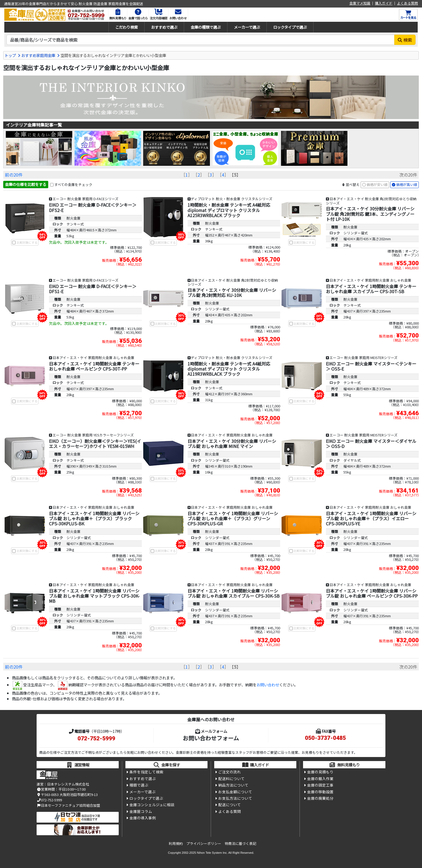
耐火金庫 (73, 218)
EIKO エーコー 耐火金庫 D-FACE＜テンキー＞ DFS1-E (93, 289)
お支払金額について (235, 792)
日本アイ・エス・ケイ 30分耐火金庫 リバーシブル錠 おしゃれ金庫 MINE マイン (232, 444)
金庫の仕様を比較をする (26, 184)
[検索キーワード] (201, 40)
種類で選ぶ (139, 785)
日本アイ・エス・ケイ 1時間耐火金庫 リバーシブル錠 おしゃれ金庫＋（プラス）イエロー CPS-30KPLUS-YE (371, 518)
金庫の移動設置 (320, 792)
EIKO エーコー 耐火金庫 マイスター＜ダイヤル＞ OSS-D (371, 444)
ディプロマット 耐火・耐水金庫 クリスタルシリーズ (232, 199)
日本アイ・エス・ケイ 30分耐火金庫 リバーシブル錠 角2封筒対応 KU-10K (232, 293)
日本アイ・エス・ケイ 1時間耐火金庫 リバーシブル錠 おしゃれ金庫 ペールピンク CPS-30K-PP (372, 593)
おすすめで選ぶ (164, 27)
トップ (10, 55)
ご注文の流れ (230, 772)
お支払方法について (235, 798)
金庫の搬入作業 (320, 779)
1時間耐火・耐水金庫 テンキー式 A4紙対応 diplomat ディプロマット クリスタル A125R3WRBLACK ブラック (229, 210)
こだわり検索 (126, 27)
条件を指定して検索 (146, 772)
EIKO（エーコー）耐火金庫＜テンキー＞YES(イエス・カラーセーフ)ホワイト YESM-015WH (95, 444)
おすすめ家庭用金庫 (38, 55)
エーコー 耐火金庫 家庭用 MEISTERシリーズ (363, 358)
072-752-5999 (96, 738)
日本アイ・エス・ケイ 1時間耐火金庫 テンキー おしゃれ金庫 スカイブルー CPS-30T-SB (371, 289)
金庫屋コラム (141, 811)
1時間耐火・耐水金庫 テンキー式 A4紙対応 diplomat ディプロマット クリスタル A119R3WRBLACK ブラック (229, 369)
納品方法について (233, 785)
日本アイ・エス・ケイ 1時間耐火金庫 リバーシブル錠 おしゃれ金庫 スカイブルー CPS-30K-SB (234, 593)
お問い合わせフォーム (211, 738)
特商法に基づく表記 (240, 843)
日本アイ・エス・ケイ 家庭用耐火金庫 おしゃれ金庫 (370, 280)
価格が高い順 (407, 184)
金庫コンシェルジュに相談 (152, 805)
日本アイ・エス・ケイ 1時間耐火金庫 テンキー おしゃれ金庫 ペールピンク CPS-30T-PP (94, 366)
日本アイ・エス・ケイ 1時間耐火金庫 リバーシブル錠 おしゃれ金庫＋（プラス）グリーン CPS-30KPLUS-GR (233, 518)
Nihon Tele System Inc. (212, 853)
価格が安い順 (377, 184)
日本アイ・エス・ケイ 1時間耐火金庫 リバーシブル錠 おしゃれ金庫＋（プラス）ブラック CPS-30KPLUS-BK (94, 518)
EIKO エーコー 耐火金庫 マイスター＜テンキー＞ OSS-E (371, 366)
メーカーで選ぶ (247, 27)
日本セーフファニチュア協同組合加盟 (68, 805)
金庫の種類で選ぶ (206, 27)
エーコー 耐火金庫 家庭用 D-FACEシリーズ (85, 199)
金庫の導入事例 (143, 818)
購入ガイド (384, 3)
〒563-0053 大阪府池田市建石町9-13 (67, 795)
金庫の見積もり (320, 772)
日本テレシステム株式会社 (68, 784)
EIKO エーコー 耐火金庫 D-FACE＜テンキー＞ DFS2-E (93, 207)
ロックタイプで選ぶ (290, 27)
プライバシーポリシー (204, 843)
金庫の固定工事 (320, 785)
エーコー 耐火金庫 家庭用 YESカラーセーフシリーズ (93, 435)
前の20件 (14, 175)
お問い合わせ (268, 685)
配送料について (231, 779)
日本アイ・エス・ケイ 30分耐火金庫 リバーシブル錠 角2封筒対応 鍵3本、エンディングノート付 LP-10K (370, 214)
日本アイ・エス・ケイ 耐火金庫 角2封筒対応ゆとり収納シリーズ (371, 201)
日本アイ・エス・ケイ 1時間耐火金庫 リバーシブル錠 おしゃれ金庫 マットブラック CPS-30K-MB (94, 596)
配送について (230, 805)
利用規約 (176, 843)
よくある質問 (407, 3)
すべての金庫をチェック (73, 184)
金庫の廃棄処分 (320, 798)
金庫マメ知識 (360, 3)
